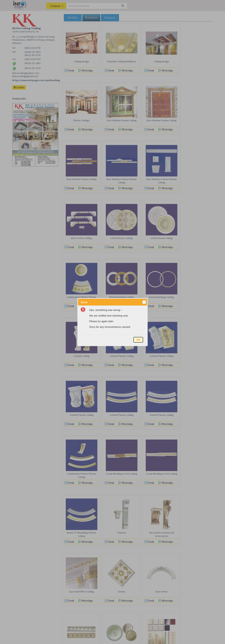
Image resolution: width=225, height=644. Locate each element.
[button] (144, 302)
